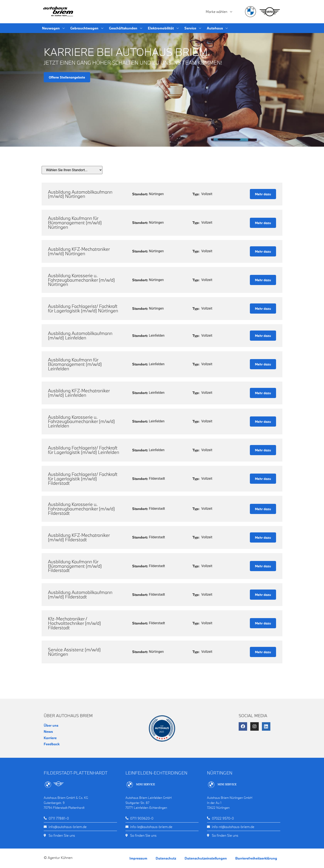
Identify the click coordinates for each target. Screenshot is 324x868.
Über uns (51, 725)
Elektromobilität (164, 28)
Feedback (52, 744)
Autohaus (218, 28)
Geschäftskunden (126, 28)
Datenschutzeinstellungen (206, 858)
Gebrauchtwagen (87, 28)
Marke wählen (219, 12)
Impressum (138, 858)
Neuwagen (54, 28)
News (48, 731)
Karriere (50, 738)
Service (193, 28)
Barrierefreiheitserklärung (256, 858)
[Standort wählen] (72, 170)
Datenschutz (166, 858)
